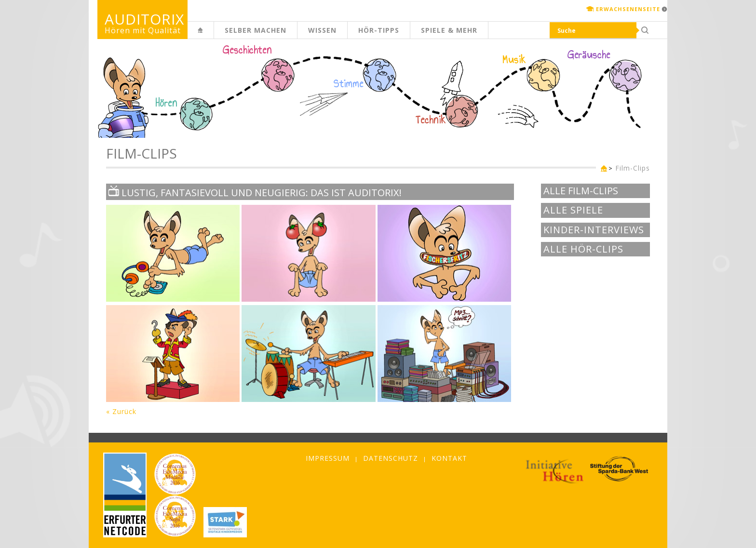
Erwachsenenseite (628, 9)
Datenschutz (391, 458)
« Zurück (121, 411)
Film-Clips (633, 168)
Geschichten (247, 51)
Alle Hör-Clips (583, 249)
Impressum (328, 458)
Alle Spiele (573, 210)
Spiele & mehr (449, 30)
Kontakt (449, 458)
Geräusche (589, 55)
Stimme (349, 84)
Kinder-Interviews (594, 230)
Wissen (322, 30)
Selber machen (256, 30)
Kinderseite (214, 35)
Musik (514, 60)
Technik (431, 120)
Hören (166, 103)
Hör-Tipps (379, 30)
